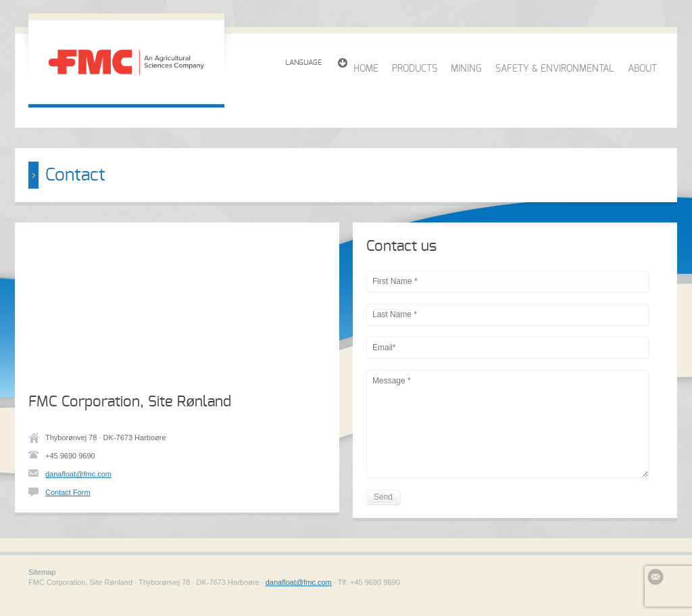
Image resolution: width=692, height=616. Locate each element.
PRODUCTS (415, 69)
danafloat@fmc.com (78, 474)
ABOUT (642, 69)
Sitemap (42, 572)
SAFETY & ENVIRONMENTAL (555, 69)
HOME (366, 69)
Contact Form (68, 492)
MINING (466, 69)
